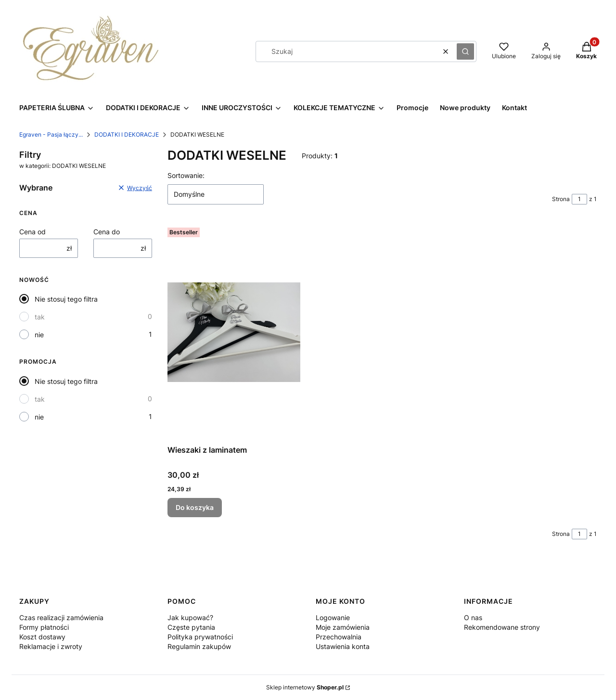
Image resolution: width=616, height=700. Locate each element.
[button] (465, 51)
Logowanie (333, 617)
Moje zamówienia (343, 627)
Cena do (107, 232)
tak (40, 317)
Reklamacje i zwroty (51, 646)
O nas (473, 617)
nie (39, 335)
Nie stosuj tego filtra (66, 299)
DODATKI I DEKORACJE (127, 134)
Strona (561, 199)
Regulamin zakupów (199, 646)
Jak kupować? (190, 617)
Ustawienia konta (343, 646)
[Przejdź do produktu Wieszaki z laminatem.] (234, 332)
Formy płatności (44, 627)
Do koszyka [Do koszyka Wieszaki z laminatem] (195, 507)
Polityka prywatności (200, 637)
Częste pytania (191, 627)
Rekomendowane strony (502, 627)
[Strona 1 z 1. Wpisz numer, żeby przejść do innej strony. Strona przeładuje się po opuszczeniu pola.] (579, 199)
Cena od (32, 232)
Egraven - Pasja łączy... (51, 134)
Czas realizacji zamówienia (61, 617)
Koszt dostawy (42, 637)
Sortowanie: (186, 175)
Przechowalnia (339, 637)
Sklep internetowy (305, 687)
